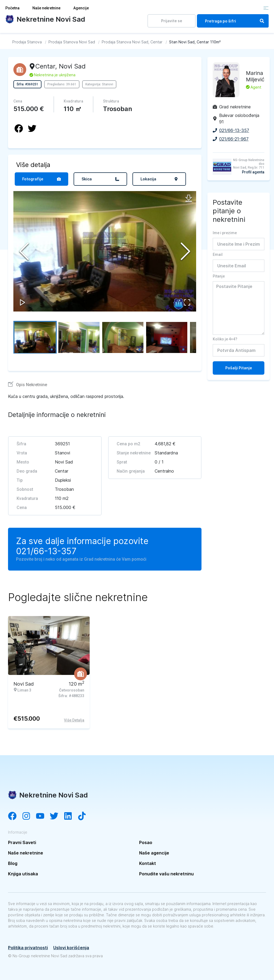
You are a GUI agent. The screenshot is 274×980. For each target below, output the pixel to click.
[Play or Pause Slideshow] (22, 302)
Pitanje (219, 276)
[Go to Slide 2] (79, 337)
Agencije (81, 8)
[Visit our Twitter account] (57, 816)
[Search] (262, 21)
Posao (146, 842)
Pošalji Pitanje (239, 368)
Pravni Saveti (22, 842)
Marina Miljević (255, 76)
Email (218, 255)
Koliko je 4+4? (225, 339)
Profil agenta (253, 172)
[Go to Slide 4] (167, 337)
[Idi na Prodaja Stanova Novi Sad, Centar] (132, 42)
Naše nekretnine (46, 8)
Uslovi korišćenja (71, 948)
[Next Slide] (185, 251)
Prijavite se (172, 21)
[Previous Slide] (24, 251)
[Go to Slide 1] (35, 337)
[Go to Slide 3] (123, 337)
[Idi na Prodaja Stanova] (27, 42)
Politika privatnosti (28, 948)
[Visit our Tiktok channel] (85, 816)
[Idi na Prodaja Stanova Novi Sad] (72, 42)
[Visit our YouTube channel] (43, 816)
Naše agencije (154, 853)
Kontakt (148, 863)
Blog (13, 863)
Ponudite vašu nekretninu (166, 874)
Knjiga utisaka (23, 874)
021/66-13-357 (46, 551)
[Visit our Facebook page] (15, 816)
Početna (12, 8)
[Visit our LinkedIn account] (71, 816)
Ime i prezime (225, 233)
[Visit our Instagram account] (29, 816)
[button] (105, 251)
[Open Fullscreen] (187, 302)
